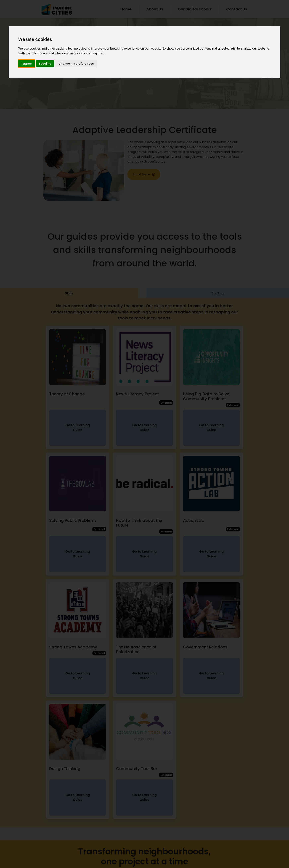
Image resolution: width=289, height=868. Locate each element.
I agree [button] (27, 64)
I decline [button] (45, 64)
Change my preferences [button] (76, 64)
